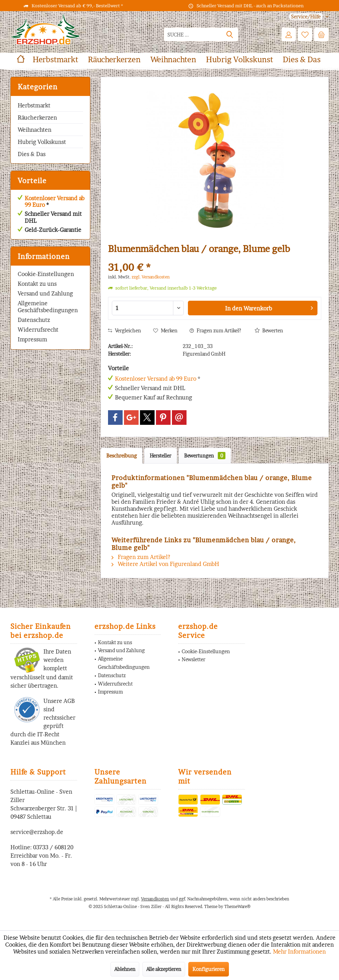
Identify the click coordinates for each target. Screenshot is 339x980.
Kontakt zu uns (37, 284)
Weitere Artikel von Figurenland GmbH (165, 564)
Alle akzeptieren (164, 969)
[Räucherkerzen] (114, 60)
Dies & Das (32, 154)
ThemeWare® (237, 906)
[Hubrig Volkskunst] (239, 60)
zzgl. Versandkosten (151, 277)
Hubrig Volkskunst (42, 142)
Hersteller (160, 456)
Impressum (32, 339)
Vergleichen (125, 330)
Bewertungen (205, 456)
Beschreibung (122, 456)
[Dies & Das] (302, 60)
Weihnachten (35, 130)
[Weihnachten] (173, 60)
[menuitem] (306, 17)
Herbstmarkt (34, 105)
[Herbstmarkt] (55, 60)
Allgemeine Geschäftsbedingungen (48, 307)
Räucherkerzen (37, 118)
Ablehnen (125, 969)
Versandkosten (155, 899)
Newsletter (193, 659)
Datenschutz (34, 320)
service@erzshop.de (37, 832)
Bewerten (269, 330)
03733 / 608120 (53, 847)
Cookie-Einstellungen (46, 274)
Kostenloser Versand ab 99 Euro (55, 201)
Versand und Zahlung (45, 293)
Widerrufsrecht (38, 330)
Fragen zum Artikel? (215, 330)
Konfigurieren (209, 969)
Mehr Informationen (299, 951)
